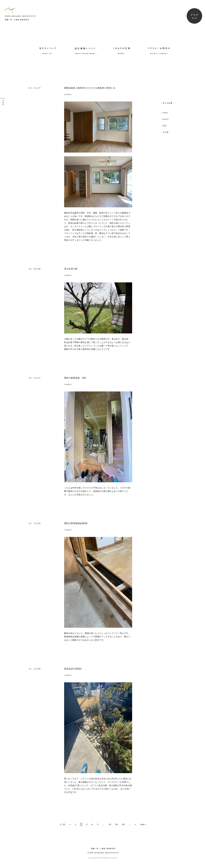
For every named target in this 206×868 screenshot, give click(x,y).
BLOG (194, 16)
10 (110, 824)
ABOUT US (47, 46)
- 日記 (164, 126)
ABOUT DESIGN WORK (85, 46)
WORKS (122, 46)
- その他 (165, 132)
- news (164, 113)
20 (116, 824)
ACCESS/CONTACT (159, 46)
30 (123, 824)
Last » (143, 824)
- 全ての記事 (167, 103)
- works (165, 119)
